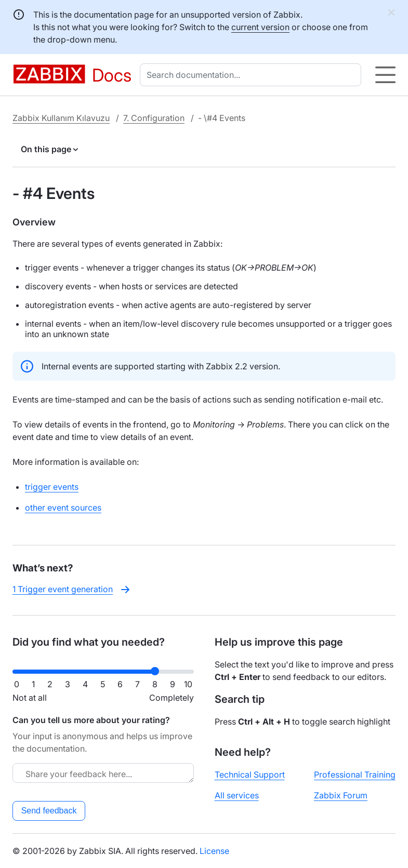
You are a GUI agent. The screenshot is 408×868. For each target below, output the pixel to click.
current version (260, 27)
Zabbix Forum (341, 795)
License (214, 851)
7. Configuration (154, 118)
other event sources (63, 508)
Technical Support (250, 774)
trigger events (52, 487)
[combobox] (253, 75)
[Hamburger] (385, 75)
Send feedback (49, 811)
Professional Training (355, 774)
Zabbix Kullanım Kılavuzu (61, 118)
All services (237, 795)
